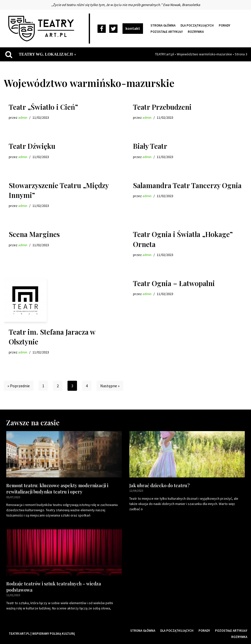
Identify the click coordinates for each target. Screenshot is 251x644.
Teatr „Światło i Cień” (43, 107)
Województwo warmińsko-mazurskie (204, 54)
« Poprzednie (19, 386)
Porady (224, 25)
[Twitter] (113, 29)
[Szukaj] (9, 54)
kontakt (133, 28)
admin (23, 117)
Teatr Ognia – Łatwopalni (174, 283)
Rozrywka (196, 32)
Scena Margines (34, 234)
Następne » (110, 386)
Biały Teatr (150, 146)
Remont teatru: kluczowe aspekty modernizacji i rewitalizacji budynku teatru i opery (57, 489)
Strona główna (163, 25)
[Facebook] (102, 29)
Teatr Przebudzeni (162, 107)
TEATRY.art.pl (164, 54)
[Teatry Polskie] (42, 29)
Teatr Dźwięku (32, 146)
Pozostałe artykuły (167, 32)
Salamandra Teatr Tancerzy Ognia (187, 185)
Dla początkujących (197, 25)
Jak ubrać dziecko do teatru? (159, 485)
